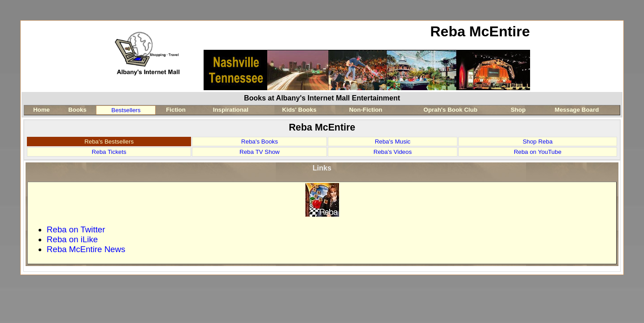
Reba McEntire (480, 31)
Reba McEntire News (86, 249)
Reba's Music (393, 142)
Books (77, 110)
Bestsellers (126, 110)
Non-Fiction (366, 110)
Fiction (176, 110)
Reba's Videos (393, 152)
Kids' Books (299, 110)
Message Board (577, 110)
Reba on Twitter (76, 229)
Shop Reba (537, 142)
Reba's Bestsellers (109, 142)
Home (41, 110)
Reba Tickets (109, 152)
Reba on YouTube (538, 152)
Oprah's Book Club (450, 110)
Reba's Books (260, 142)
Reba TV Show (259, 152)
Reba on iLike (72, 239)
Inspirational (231, 110)
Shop (518, 110)
